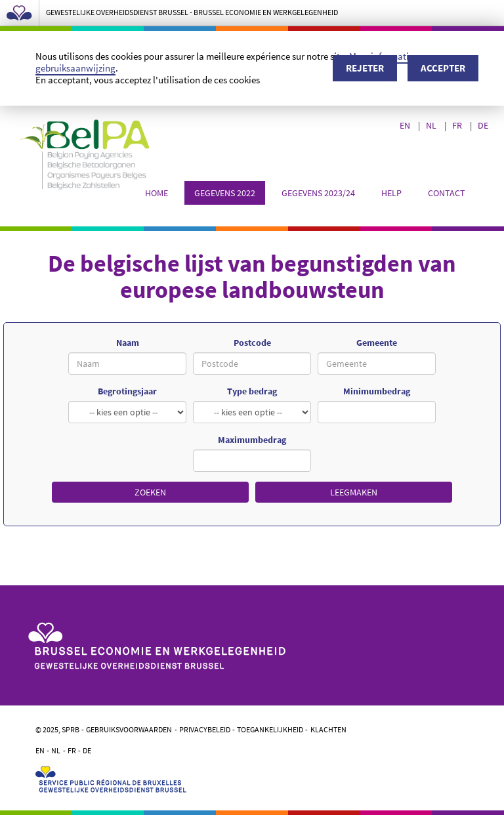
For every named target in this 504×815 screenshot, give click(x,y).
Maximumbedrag (252, 440)
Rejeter (365, 68)
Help (391, 193)
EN (406, 125)
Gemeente (377, 343)
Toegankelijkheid (270, 729)
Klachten (328, 729)
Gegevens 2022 (225, 193)
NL (432, 125)
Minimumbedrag (377, 391)
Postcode (252, 343)
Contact (447, 193)
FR (458, 125)
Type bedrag (252, 391)
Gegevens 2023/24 (318, 193)
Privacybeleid (205, 729)
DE (484, 125)
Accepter (443, 68)
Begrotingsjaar (127, 391)
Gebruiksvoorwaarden (129, 729)
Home (157, 193)
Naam (128, 343)
